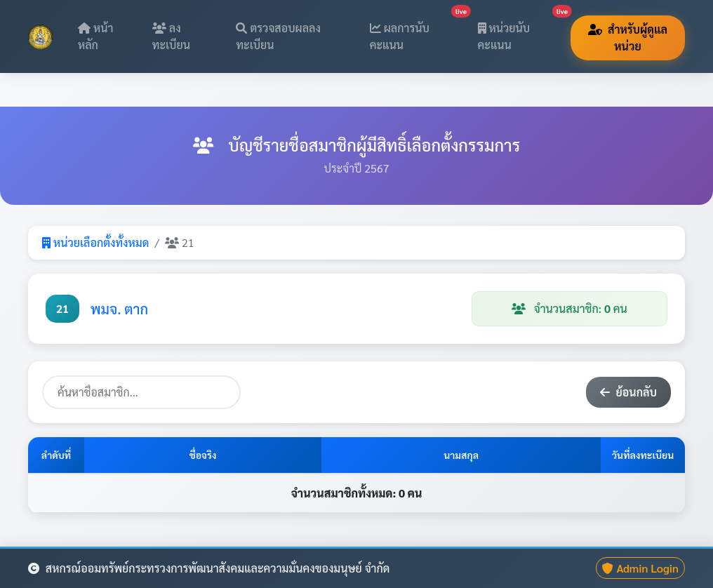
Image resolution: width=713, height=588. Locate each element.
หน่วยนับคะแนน (520, 32)
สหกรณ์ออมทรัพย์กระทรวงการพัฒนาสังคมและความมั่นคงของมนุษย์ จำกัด (209, 568)
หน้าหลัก (95, 36)
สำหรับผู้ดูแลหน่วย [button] (628, 38)
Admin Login (640, 568)
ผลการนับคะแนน (415, 32)
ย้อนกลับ (628, 392)
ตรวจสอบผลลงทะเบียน (278, 36)
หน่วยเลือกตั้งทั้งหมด (95, 242)
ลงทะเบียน (171, 36)
